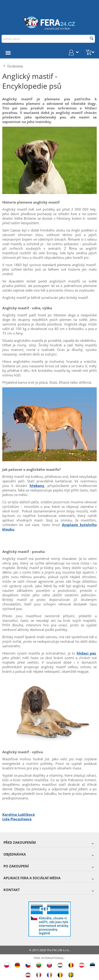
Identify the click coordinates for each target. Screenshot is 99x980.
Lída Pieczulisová (17, 819)
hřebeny (37, 486)
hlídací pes (86, 653)
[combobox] (48, 39)
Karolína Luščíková (18, 814)
